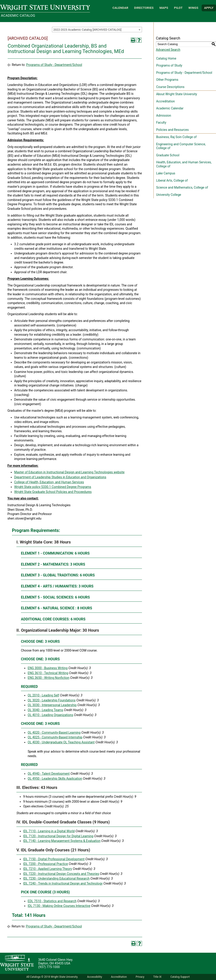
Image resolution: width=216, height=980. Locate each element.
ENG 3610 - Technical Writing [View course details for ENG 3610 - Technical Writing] (48, 673)
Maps (164, 8)
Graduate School (168, 155)
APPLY (209, 8)
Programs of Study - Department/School (54, 65)
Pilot (178, 8)
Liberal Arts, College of (172, 180)
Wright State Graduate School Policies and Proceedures (53, 492)
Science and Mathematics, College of (182, 187)
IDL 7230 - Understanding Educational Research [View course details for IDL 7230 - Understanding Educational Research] (56, 878)
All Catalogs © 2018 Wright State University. (52, 977)
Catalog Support (180, 977)
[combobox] (97, 30)
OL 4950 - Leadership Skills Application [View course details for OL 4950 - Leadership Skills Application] (55, 779)
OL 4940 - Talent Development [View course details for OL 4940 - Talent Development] (49, 774)
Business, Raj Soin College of (176, 137)
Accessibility (95, 977)
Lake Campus (166, 173)
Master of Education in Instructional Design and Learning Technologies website (69, 472)
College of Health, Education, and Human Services (49, 482)
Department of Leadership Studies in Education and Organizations (60, 477)
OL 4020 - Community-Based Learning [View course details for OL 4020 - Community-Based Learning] (54, 733)
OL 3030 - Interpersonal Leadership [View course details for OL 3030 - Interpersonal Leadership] (52, 705)
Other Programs (167, 80)
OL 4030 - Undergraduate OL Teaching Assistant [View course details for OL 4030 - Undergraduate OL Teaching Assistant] (61, 742)
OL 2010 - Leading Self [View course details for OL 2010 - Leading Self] (43, 695)
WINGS (193, 8)
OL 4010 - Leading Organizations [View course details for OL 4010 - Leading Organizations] (50, 715)
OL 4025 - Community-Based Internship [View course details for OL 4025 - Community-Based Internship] (55, 737)
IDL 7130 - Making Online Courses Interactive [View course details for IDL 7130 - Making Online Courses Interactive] (59, 906)
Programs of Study (169, 65)
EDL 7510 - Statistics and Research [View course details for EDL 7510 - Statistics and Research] (52, 901)
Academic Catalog (18, 16)
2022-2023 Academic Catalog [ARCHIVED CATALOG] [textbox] (87, 30)
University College (169, 195)
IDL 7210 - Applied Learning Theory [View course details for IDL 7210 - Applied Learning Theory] (48, 869)
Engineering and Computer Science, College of (181, 146)
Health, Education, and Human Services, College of (184, 164)
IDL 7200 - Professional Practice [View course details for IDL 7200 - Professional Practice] (46, 864)
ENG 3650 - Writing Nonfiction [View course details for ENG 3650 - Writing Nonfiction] (48, 678)
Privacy (140, 977)
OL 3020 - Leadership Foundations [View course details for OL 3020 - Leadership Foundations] (52, 700)
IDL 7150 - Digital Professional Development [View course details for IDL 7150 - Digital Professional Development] (54, 859)
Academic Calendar (170, 108)
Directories (144, 8)
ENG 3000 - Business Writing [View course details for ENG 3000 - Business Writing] (48, 668)
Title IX (157, 977)
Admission (164, 116)
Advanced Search (168, 50)
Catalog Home (166, 58)
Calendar (120, 8)
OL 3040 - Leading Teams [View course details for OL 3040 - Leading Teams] (45, 710)
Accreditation (165, 101)
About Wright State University (177, 94)
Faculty (161, 122)
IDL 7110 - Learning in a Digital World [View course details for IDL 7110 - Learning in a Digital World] (49, 831)
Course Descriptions (170, 87)
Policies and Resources (172, 130)
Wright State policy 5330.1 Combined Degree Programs (53, 487)
